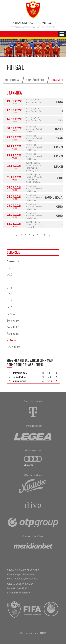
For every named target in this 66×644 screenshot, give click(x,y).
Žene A (11, 314)
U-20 (9, 275)
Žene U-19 (13, 321)
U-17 (9, 294)
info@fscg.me (22, 593)
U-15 (9, 308)
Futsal (12, 340)
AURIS (43, 633)
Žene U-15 (13, 334)
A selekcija (13, 261)
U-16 (9, 301)
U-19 (9, 281)
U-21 (9, 268)
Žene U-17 (13, 327)
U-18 (9, 288)
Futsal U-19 (13, 347)
